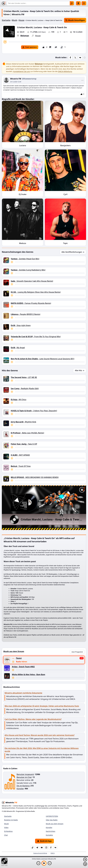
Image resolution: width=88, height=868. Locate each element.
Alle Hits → (80, 370)
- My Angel (18, 348)
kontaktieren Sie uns (22, 71)
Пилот (19, 658)
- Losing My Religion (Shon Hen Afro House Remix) (36, 292)
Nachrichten (51, 831)
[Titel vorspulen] (47, 42)
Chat (6, 835)
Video (6, 827)
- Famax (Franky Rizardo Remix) (31, 303)
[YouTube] (42, 848)
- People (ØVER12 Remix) (25, 314)
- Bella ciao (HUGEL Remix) (27, 433)
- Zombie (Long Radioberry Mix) (28, 270)
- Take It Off (24, 444)
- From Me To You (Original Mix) (36, 337)
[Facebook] (51, 848)
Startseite (6, 20)
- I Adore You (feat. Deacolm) (34, 411)
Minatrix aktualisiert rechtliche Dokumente (23, 693)
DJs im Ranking (23, 786)
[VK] (55, 848)
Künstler (20, 789)
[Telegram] (37, 848)
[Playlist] (85, 864)
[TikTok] (33, 848)
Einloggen (78, 3)
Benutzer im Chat (24, 777)
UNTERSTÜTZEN (52, 816)
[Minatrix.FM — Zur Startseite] (4, 3)
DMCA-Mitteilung (65, 71)
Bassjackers (65, 145)
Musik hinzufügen (75, 20)
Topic (65, 243)
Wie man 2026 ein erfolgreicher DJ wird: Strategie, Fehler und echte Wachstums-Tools (42, 706)
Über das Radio (52, 820)
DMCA (53, 853)
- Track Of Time (21, 466)
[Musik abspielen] (44, 863)
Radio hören (22, 662)
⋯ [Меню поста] (82, 80)
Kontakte (49, 835)
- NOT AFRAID (20, 455)
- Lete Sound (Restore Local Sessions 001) (43, 359)
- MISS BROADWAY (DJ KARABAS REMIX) (35, 477)
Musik (14, 20)
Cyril (65, 194)
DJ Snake (23, 194)
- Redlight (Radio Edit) (25, 388)
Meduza (23, 243)
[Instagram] (46, 848)
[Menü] (84, 3)
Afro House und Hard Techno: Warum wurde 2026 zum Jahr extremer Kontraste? (40, 735)
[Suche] (40, 3)
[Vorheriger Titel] (38, 863)
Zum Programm (77, 652)
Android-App (44, 841)
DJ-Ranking (8, 831)
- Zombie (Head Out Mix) (25, 259)
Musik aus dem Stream (55, 824)
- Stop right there (21, 325)
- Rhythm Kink (23, 422)
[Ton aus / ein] (85, 859)
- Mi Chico (19, 400)
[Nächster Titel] (50, 863)
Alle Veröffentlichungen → (73, 252)
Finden (72, 3)
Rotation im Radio (11, 820)
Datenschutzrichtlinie (40, 853)
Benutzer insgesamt (25, 774)
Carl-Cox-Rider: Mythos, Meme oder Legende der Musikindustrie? (33, 719)
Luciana (23, 145)
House (21, 20)
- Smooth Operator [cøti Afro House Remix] (32, 281)
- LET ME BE (24, 377)
